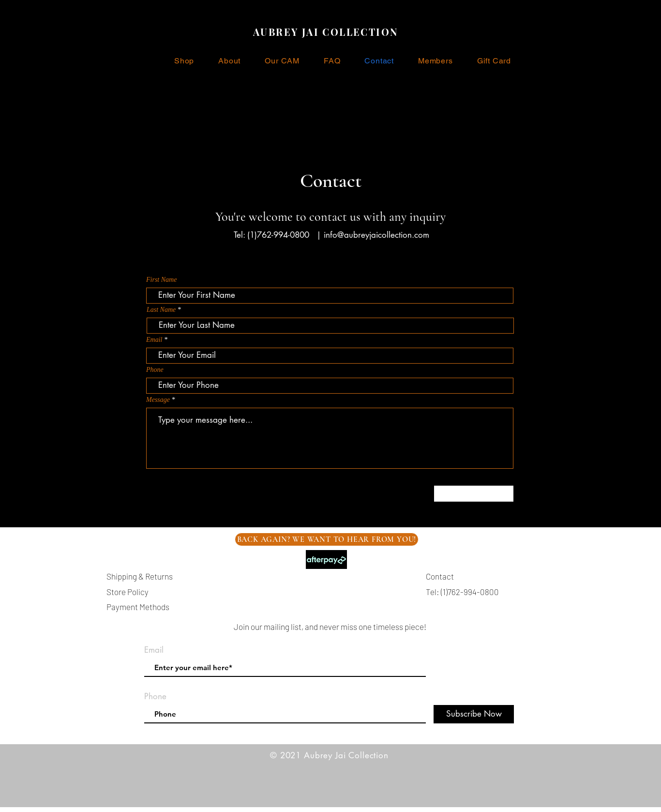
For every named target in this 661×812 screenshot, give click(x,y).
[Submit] (474, 494)
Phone (155, 370)
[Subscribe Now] (474, 714)
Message (158, 400)
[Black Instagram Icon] (646, 406)
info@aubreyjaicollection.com (376, 235)
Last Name (161, 310)
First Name (161, 280)
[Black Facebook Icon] (646, 390)
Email (154, 340)
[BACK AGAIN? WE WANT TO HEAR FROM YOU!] (327, 539)
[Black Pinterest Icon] (646, 423)
